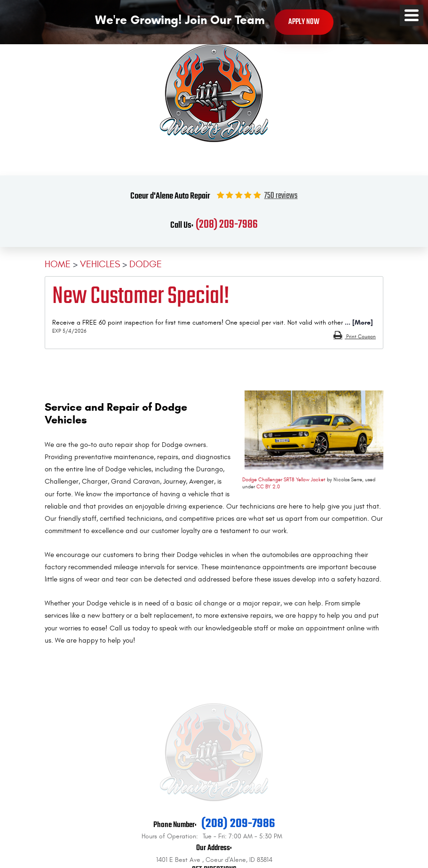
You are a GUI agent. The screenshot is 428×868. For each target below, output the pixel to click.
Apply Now (304, 22)
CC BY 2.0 (268, 487)
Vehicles (100, 264)
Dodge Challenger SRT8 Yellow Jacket (284, 480)
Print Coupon (360, 337)
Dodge (146, 264)
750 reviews (281, 196)
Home (58, 264)
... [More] (358, 323)
